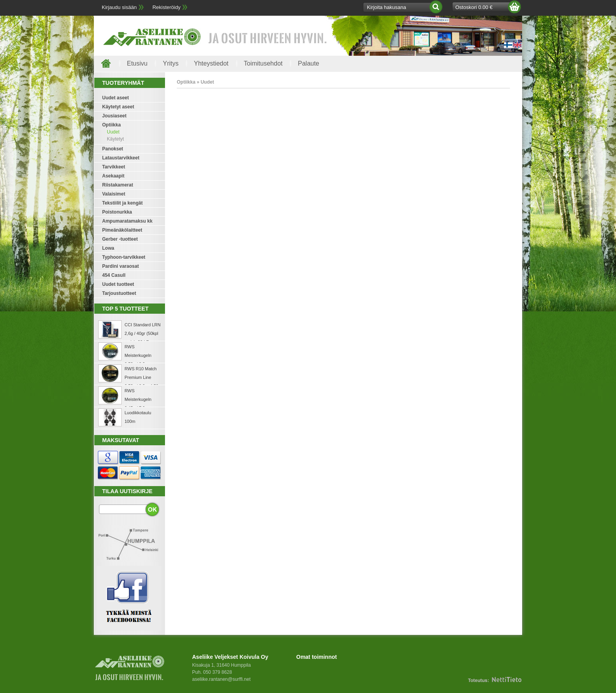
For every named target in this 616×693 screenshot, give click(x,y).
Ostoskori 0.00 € (474, 7)
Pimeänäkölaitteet (122, 230)
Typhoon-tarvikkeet (124, 257)
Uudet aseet (115, 98)
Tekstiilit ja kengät (122, 203)
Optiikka (111, 125)
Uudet (113, 132)
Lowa (108, 248)
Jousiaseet (114, 116)
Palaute (308, 63)
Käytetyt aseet (118, 107)
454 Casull (114, 275)
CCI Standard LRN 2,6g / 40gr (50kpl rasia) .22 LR (143, 333)
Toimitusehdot (263, 63)
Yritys (170, 63)
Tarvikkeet (114, 167)
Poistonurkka (117, 212)
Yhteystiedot (211, 63)
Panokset (113, 149)
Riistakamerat (118, 185)
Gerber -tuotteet (120, 239)
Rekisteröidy (167, 7)
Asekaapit (113, 176)
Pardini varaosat (120, 266)
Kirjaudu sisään (119, 7)
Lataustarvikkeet (121, 158)
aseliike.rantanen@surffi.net (221, 679)
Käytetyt (115, 139)
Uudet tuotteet (118, 284)
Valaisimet (114, 194)
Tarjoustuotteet (119, 293)
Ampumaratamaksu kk (127, 221)
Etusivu (137, 63)
